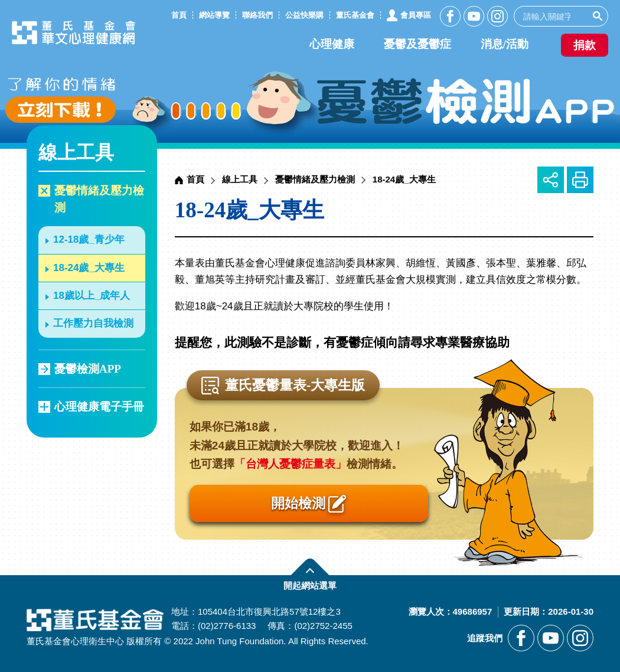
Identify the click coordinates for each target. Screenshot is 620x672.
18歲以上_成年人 (92, 296)
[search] (551, 16)
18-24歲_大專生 (89, 268)
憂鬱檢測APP (88, 369)
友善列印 (580, 180)
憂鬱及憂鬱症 (417, 44)
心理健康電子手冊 (99, 407)
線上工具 (240, 179)
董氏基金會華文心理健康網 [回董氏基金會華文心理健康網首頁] (77, 33)
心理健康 (332, 44)
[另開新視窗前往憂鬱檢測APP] (310, 71)
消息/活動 (505, 44)
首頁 (195, 179)
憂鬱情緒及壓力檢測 (99, 199)
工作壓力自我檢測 (93, 323)
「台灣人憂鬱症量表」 (291, 464)
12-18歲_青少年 (89, 239)
